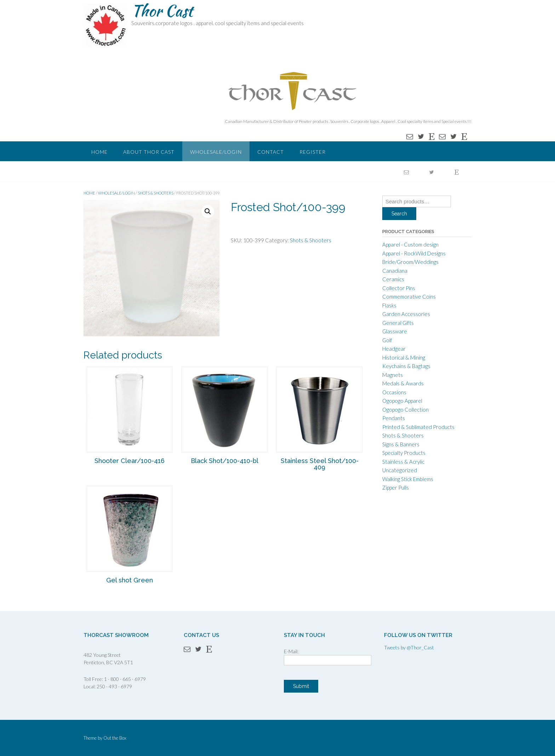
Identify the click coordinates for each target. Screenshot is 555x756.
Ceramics (393, 279)
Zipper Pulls (396, 487)
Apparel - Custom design (410, 244)
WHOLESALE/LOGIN (216, 152)
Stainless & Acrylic (403, 462)
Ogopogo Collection (405, 410)
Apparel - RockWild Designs (414, 253)
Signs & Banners (401, 444)
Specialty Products (404, 453)
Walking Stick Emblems (408, 479)
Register (313, 152)
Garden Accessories (406, 314)
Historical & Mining (404, 357)
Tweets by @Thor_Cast (409, 647)
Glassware (395, 331)
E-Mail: (291, 651)
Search (399, 214)
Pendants (394, 418)
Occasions (394, 392)
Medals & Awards (403, 383)
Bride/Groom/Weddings (410, 262)
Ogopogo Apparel (402, 401)
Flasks (389, 305)
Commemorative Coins (409, 297)
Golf (387, 340)
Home (99, 152)
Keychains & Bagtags (406, 366)
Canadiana (395, 271)
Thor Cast (162, 11)
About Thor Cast (149, 152)
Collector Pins (399, 288)
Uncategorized (400, 470)
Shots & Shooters (156, 193)
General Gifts (398, 323)
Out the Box (115, 738)
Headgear (394, 349)
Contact (271, 152)
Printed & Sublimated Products (418, 427)
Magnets (393, 375)
